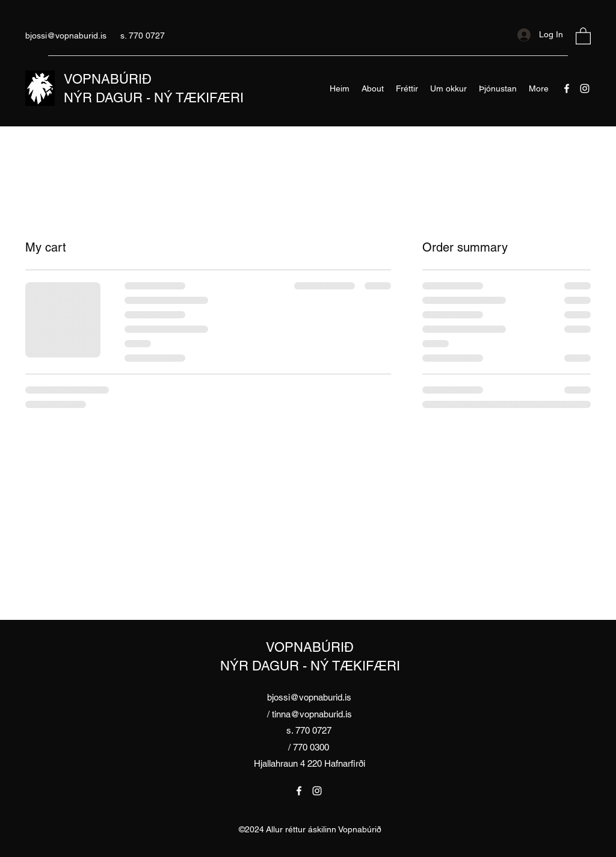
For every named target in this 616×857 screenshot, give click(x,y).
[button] (583, 36)
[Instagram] (585, 88)
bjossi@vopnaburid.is (66, 36)
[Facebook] (567, 88)
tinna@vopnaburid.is (312, 714)
